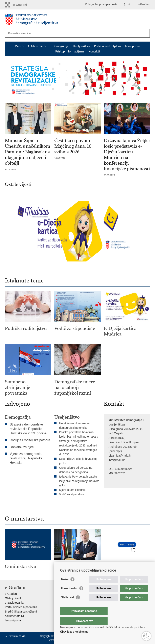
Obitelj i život (13, 598)
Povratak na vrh (17, 636)
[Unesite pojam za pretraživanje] (68, 33)
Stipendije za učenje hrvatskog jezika (78, 461)
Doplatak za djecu (23, 447)
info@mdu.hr (117, 460)
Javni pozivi (133, 46)
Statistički (68, 605)
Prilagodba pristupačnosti (101, 4)
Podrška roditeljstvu (107, 46)
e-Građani (144, 4)
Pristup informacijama (70, 51)
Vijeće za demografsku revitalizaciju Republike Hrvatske (26, 458)
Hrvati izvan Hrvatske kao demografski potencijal (75, 425)
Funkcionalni (69, 596)
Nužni (65, 587)
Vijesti (19, 46)
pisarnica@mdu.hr (120, 456)
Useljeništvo (81, 46)
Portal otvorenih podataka (21, 607)
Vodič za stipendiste (72, 494)
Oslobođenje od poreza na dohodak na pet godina (76, 470)
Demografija (60, 46)
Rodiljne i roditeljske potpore (30, 440)
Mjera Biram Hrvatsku (73, 490)
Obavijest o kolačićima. (75, 632)
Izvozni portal (13, 620)
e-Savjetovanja (14, 603)
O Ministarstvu (38, 46)
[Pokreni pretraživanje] (145, 33)
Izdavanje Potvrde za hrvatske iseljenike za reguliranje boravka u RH (79, 481)
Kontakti (94, 51)
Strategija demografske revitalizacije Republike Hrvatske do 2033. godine (28, 429)
